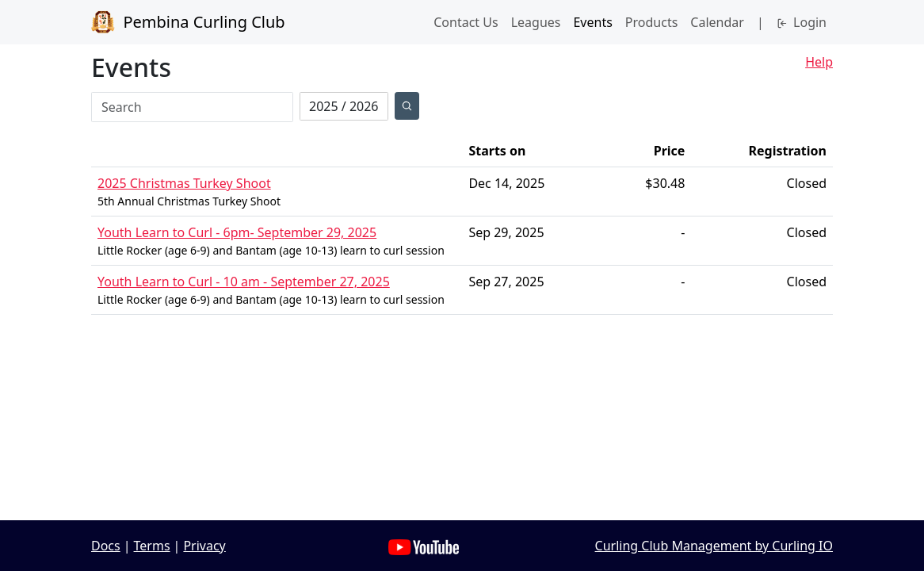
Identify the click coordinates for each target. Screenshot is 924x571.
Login (802, 22)
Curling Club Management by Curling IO (714, 546)
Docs (106, 546)
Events (592, 22)
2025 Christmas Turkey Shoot (184, 183)
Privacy (204, 546)
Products (652, 22)
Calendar (717, 22)
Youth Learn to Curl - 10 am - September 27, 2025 (244, 282)
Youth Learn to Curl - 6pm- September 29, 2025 (237, 232)
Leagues (536, 22)
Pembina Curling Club (188, 22)
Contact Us (466, 22)
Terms (152, 546)
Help (819, 62)
